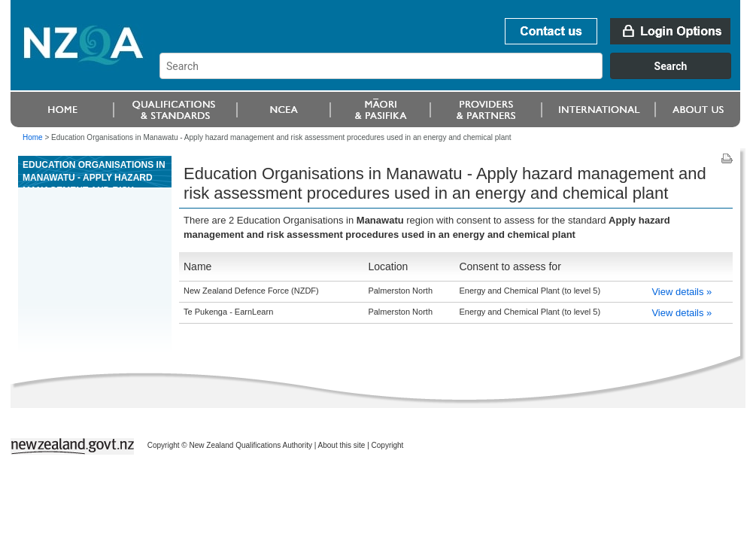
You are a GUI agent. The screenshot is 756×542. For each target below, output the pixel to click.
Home (33, 137)
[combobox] (452, 75)
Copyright (388, 445)
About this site (342, 445)
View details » (682, 292)
